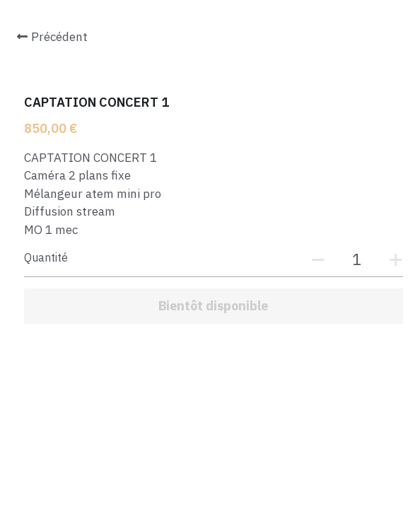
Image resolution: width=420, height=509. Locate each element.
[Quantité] (357, 259)
